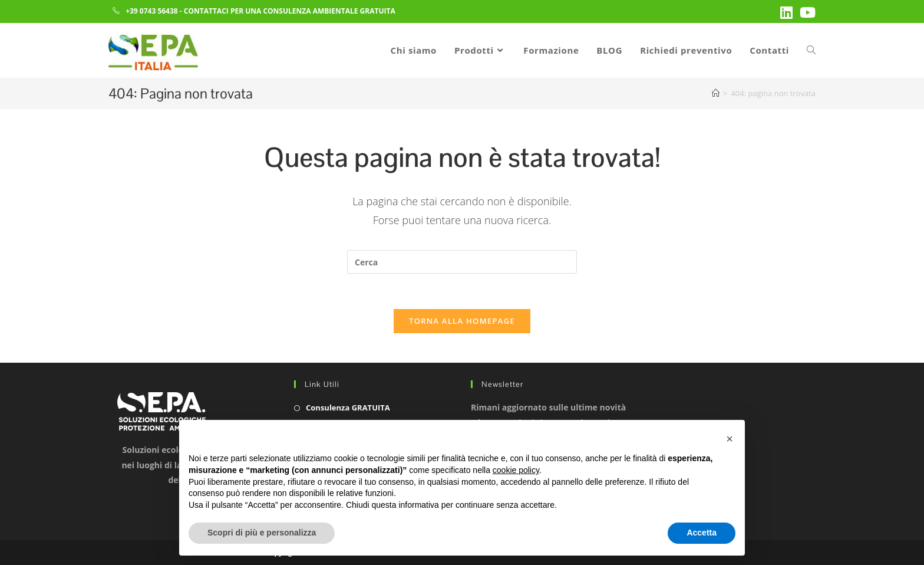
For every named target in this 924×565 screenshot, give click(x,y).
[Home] (716, 93)
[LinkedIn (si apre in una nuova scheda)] (786, 12)
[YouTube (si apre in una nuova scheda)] (806, 12)
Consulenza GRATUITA (348, 408)
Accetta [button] (702, 533)
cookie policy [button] (516, 470)
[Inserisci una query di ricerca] (462, 262)
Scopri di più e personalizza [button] (262, 533)
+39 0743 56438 (152, 11)
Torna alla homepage (462, 321)
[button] (730, 439)
